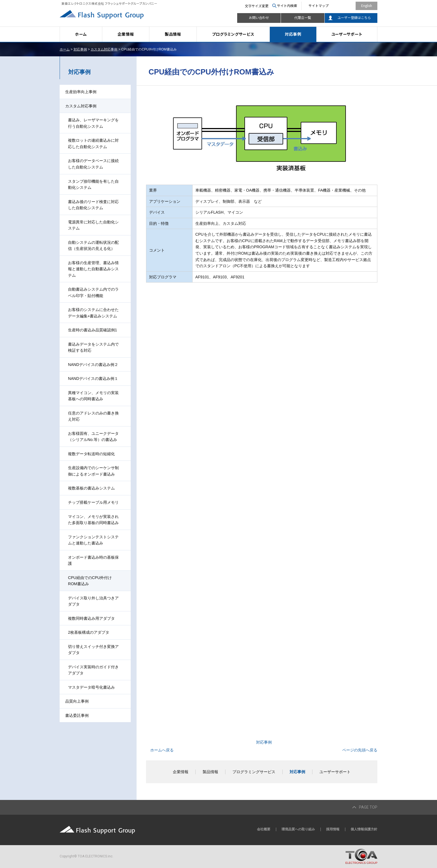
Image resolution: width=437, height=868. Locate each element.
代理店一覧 (303, 17)
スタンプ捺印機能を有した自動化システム (93, 185)
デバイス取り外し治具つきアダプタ (93, 601)
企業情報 (126, 34)
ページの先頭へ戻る (360, 750)
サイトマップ (319, 5)
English (367, 5)
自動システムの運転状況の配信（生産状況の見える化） (93, 246)
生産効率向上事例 (81, 92)
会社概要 (264, 829)
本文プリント (366, 49)
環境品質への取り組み (298, 829)
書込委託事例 (77, 715)
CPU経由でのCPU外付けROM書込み (90, 581)
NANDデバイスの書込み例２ (93, 365)
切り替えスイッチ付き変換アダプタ (93, 650)
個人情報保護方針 (364, 829)
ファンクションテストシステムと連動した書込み (93, 540)
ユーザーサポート (347, 34)
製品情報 (173, 34)
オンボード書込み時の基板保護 (93, 560)
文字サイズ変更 (257, 6)
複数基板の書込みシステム (91, 488)
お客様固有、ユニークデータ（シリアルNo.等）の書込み (93, 437)
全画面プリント (335, 49)
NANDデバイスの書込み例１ (93, 378)
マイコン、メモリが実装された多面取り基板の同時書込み (93, 520)
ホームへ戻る (162, 750)
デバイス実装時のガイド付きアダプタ (93, 670)
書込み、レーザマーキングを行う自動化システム (93, 123)
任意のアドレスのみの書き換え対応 (93, 416)
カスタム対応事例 (104, 49)
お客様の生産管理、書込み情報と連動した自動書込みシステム (93, 269)
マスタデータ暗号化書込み (91, 687)
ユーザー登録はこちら (354, 17)
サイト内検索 (287, 5)
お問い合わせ (259, 17)
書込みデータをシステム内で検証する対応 (93, 347)
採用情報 (333, 829)
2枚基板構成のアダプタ (89, 632)
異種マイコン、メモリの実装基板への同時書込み (93, 396)
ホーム (81, 34)
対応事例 (293, 34)
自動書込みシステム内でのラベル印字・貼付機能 (93, 292)
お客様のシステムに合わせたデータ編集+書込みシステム (93, 313)
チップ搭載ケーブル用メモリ (93, 502)
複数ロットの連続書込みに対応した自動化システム (93, 144)
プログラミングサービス (233, 34)
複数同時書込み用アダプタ (91, 618)
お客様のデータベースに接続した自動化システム (93, 164)
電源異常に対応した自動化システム (93, 225)
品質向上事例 (77, 701)
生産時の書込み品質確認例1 (93, 330)
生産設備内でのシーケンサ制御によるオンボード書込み (93, 471)
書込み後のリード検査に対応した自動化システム (93, 205)
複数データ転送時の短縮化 (91, 454)
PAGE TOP (368, 807)
